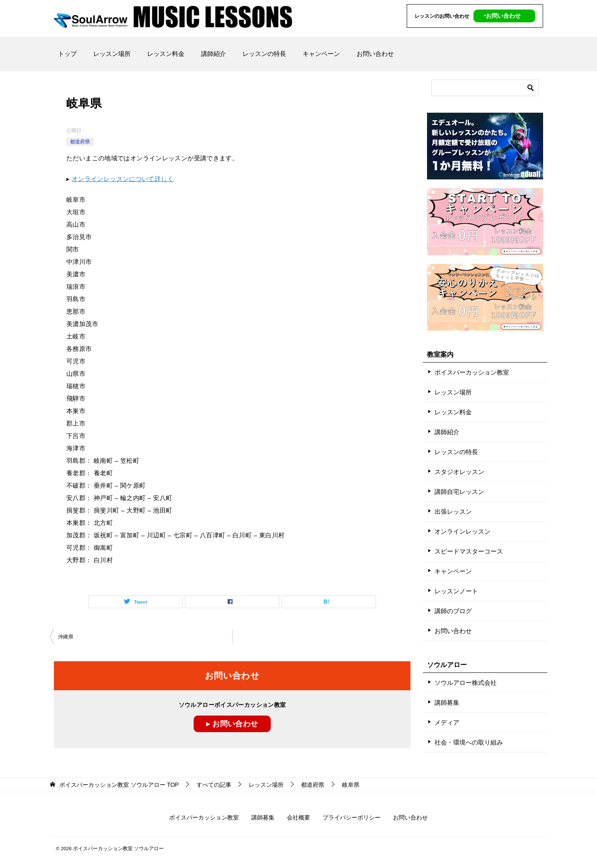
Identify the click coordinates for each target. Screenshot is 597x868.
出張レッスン (453, 511)
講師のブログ (453, 611)
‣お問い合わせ (502, 16)
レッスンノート (456, 591)
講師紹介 (214, 54)
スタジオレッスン (459, 472)
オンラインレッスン (462, 531)
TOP (119, 785)
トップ (67, 54)
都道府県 (80, 142)
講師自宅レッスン (459, 492)
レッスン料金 (166, 54)
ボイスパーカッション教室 (472, 372)
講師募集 (447, 702)
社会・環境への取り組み (469, 742)
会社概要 (298, 817)
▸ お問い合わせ (232, 724)
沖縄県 (66, 637)
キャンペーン (321, 54)
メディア (447, 722)
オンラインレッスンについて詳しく (123, 179)
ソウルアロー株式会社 (466, 683)
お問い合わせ (375, 54)
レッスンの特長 (264, 54)
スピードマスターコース (469, 551)
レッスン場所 (112, 54)
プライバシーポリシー (352, 817)
